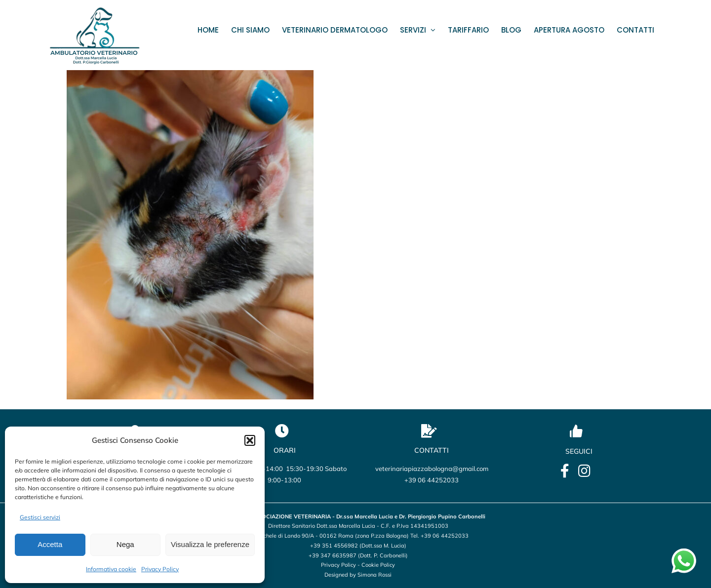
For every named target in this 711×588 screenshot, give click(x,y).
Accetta (50, 544)
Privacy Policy (160, 569)
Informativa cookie (111, 569)
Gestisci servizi (40, 517)
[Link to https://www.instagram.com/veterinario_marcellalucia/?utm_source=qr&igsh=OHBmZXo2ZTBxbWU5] (584, 471)
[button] (250, 440)
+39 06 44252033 (432, 480)
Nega (125, 544)
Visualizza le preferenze (210, 544)
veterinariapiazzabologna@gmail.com (432, 469)
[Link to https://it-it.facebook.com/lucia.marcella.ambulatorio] (565, 471)
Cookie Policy (378, 565)
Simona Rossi (375, 575)
